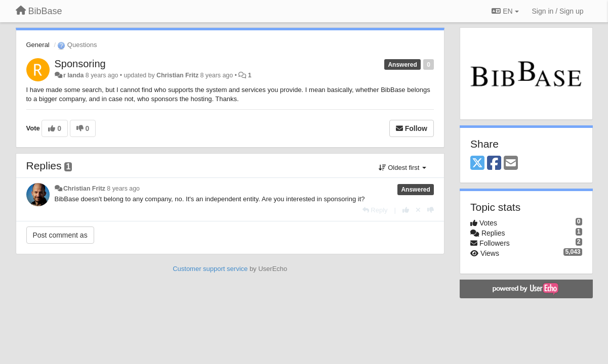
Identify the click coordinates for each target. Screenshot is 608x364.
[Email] (511, 164)
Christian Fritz (177, 75)
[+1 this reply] (406, 210)
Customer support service (210, 269)
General (38, 45)
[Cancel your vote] (418, 210)
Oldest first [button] (402, 168)
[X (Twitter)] (477, 164)
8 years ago (123, 189)
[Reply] (375, 210)
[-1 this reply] (431, 210)
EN (505, 11)
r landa (73, 75)
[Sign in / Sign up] (558, 11)
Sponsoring (80, 64)
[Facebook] (494, 164)
